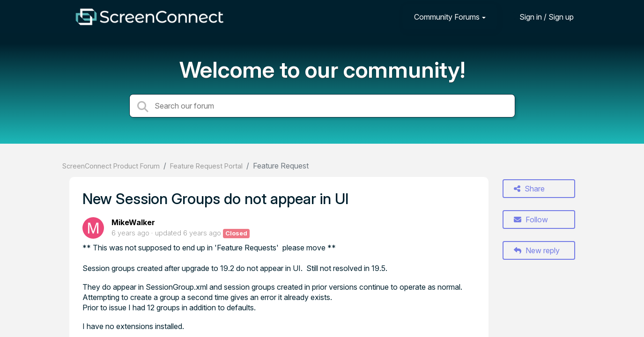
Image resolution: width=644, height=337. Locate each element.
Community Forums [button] (447, 17)
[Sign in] (540, 17)
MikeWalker (133, 222)
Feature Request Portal (206, 166)
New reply (537, 250)
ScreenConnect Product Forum (111, 166)
